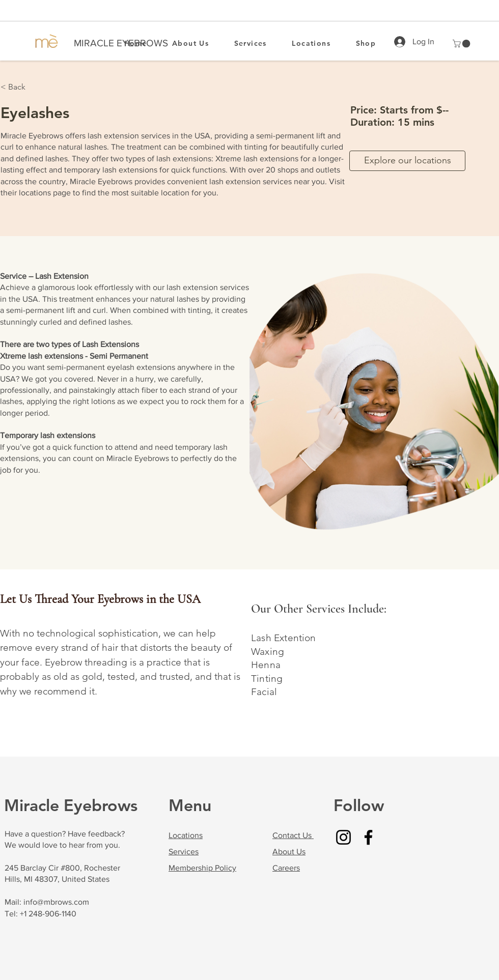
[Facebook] (368, 837)
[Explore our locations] (407, 161)
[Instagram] (343, 837)
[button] (462, 44)
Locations (186, 835)
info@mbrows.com (56, 902)
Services (184, 852)
